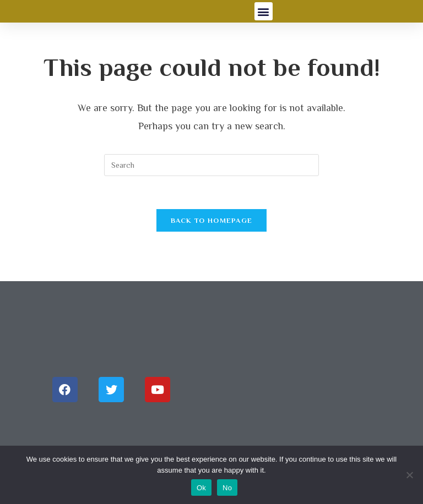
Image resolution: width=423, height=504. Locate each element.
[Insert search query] (211, 165)
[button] (264, 11)
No (227, 488)
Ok (201, 488)
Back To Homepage (212, 220)
